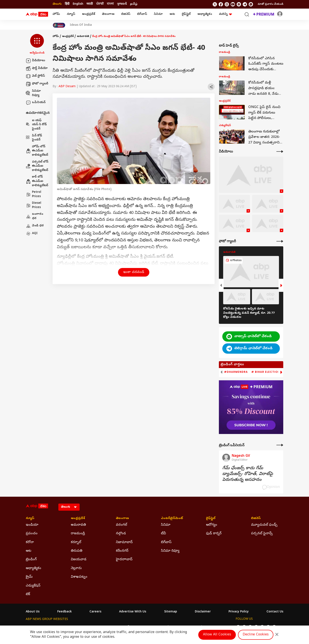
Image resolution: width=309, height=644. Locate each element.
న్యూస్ (71, 14)
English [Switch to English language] (78, 4)
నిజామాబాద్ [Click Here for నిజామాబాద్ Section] (124, 542)
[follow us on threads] (227, 4)
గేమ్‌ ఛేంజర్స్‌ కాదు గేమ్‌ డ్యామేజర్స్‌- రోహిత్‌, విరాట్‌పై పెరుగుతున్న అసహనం (248, 474)
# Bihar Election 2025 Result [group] (276, 372)
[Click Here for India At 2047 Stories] (59, 25)
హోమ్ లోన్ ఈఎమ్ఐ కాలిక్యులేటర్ (37, 151)
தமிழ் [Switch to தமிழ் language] (134, 4)
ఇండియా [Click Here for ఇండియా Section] (32, 525)
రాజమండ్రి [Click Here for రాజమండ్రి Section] (78, 534)
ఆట (172, 14)
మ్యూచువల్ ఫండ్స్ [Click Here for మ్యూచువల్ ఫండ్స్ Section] (264, 525)
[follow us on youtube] (233, 4)
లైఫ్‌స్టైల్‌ (186, 14)
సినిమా (158, 14)
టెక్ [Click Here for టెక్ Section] (28, 594)
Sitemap (171, 612)
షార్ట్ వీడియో (37, 69)
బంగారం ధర (34, 216)
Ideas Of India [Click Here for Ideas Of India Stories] (81, 25)
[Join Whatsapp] (251, 4)
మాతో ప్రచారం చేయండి (270, 4)
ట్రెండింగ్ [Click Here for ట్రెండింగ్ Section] (31, 560)
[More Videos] (280, 151)
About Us (33, 612)
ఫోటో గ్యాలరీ (37, 84)
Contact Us (275, 612)
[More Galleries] (280, 241)
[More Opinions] (280, 445)
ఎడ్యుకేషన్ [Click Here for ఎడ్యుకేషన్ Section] (33, 586)
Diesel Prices (33, 205)
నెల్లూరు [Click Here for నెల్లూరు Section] (76, 568)
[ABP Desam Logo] (37, 14)
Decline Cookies (256, 635)
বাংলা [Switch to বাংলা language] (110, 4)
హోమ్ (56, 14)
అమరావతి (83, 37)
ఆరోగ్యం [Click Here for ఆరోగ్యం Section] (212, 525)
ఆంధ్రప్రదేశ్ (89, 14)
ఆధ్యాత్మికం (205, 14)
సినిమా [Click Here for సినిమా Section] (166, 525)
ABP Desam (67, 87)
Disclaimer (203, 612)
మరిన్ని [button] (225, 14)
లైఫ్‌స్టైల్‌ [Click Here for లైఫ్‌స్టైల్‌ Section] (211, 519)
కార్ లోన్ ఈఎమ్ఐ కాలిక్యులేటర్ (37, 181)
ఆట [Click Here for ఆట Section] (29, 551)
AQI (32, 234)
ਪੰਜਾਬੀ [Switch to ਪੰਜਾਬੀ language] (100, 4)
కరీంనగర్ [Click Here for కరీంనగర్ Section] (122, 551)
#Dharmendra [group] (236, 372)
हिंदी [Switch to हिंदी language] (67, 4)
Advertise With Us (133, 612)
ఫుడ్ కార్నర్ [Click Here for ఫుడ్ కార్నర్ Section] (214, 534)
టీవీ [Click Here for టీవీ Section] (163, 534)
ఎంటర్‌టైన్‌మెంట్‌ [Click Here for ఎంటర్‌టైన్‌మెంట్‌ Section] (172, 519)
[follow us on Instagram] (239, 4)
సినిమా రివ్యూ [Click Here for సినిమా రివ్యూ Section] (170, 551)
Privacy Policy (239, 612)
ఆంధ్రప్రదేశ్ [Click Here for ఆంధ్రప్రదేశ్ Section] (78, 519)
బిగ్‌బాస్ (142, 14)
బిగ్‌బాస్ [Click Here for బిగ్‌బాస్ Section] (166, 542)
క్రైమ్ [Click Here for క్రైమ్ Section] (29, 577)
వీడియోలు (35, 61)
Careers (95, 612)
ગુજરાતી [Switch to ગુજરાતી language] (122, 4)
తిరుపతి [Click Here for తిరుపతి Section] (77, 551)
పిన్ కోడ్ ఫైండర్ (34, 138)
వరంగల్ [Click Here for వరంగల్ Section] (121, 525)
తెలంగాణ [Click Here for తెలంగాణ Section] (122, 519)
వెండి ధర (35, 226)
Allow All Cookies (217, 635)
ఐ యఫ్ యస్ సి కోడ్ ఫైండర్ (36, 125)
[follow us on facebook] (221, 4)
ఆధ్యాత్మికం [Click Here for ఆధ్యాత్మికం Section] (33, 568)
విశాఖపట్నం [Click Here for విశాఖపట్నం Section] (79, 577)
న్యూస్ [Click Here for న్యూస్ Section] (30, 519)
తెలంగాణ (108, 14)
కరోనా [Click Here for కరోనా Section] (30, 542)
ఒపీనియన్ (36, 103)
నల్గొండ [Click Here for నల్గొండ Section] (121, 534)
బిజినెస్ (126, 14)
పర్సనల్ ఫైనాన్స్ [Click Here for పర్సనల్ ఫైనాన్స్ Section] (262, 534)
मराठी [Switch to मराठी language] (90, 4)
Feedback (64, 612)
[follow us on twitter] (215, 4)
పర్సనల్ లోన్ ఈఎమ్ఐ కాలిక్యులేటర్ (37, 166)
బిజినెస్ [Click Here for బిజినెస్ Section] (256, 519)
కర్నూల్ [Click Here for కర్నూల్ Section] (76, 542)
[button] (37, 44)
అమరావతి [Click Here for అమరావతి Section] (78, 525)
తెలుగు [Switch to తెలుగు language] (57, 4)
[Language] (69, 507)
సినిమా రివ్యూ (33, 93)
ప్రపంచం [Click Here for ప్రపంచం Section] (32, 534)
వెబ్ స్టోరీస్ (35, 76)
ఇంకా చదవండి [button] (134, 272)
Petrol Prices (33, 194)
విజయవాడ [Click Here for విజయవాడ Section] (79, 560)
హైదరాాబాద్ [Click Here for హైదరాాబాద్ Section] (124, 560)
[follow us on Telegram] (245, 4)
